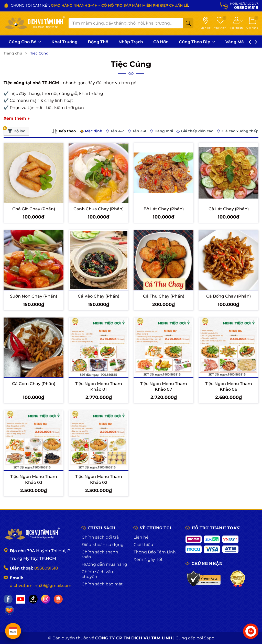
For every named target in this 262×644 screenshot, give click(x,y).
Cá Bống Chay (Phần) (228, 296)
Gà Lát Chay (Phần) (229, 209)
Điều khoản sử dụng (103, 545)
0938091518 (46, 568)
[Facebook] (8, 599)
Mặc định (94, 131)
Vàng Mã (237, 42)
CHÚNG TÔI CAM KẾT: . (100, 5)
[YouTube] (21, 599)
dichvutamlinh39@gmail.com (41, 586)
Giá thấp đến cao (197, 131)
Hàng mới (164, 131)
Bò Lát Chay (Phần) (164, 209)
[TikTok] (33, 599)
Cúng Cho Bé (25, 42)
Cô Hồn (161, 42)
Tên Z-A (139, 131)
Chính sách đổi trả (100, 537)
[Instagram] (46, 599)
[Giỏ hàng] (252, 23)
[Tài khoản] (236, 23)
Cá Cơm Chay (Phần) (34, 384)
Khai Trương (64, 42)
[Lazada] (9, 610)
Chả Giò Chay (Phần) (34, 209)
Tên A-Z (117, 131)
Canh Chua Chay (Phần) (99, 209)
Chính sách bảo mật (102, 584)
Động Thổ (98, 42)
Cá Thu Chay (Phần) (164, 296)
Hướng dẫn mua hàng (104, 564)
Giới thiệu (143, 545)
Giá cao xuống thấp (240, 131)
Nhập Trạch (131, 42)
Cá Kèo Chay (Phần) (99, 296)
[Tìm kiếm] (188, 23)
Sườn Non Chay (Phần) (34, 296)
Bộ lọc (14, 130)
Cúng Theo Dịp (197, 42)
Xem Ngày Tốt (148, 559)
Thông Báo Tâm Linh (155, 552)
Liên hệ (141, 537)
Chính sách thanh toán (100, 554)
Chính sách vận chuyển (97, 574)
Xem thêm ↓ (17, 118)
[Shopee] (58, 599)
